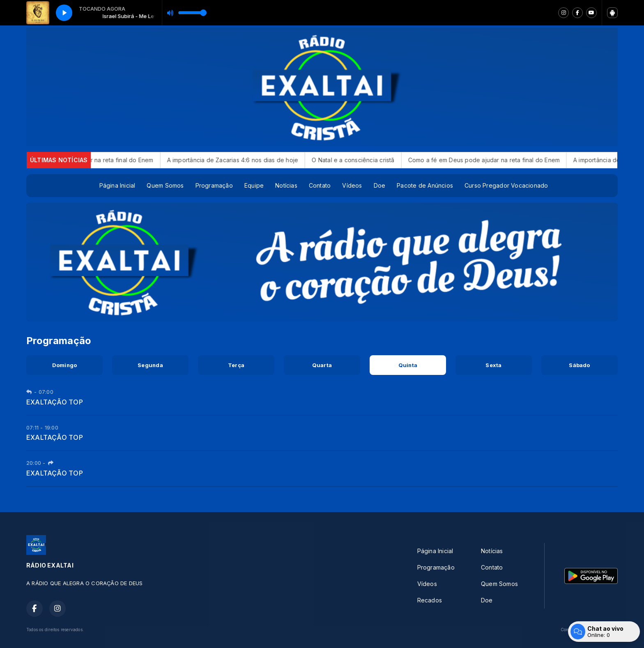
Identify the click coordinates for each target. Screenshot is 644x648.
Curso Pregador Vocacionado (506, 185)
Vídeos (352, 185)
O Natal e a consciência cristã (362, 160)
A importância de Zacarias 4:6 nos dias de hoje (242, 160)
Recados (430, 600)
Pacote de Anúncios (425, 185)
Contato (320, 185)
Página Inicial (117, 185)
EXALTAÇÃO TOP (55, 402)
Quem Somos (165, 185)
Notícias (286, 185)
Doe (380, 185)
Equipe (254, 185)
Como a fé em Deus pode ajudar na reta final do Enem (493, 160)
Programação (214, 185)
